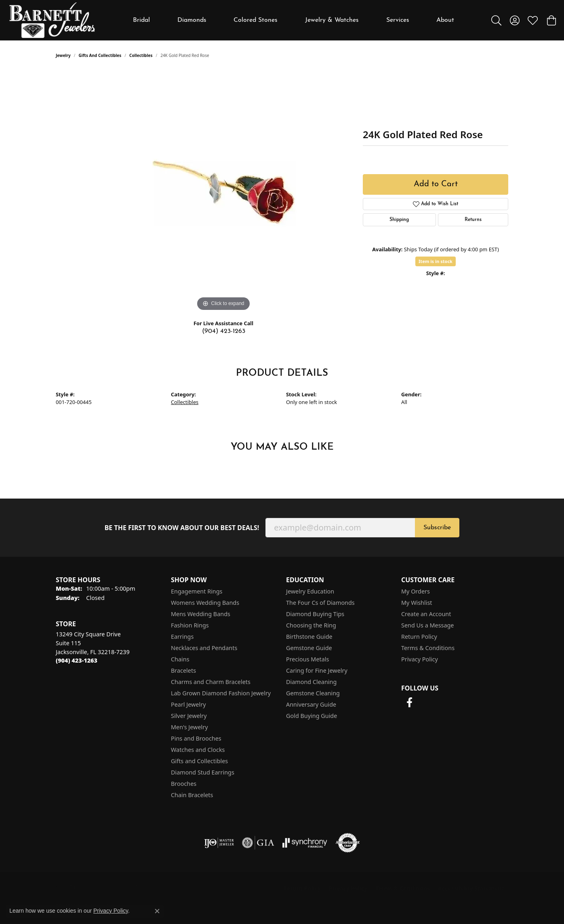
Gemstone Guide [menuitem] (309, 648)
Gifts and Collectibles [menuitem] (199, 761)
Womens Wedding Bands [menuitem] (205, 603)
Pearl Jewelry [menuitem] (188, 704)
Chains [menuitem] (180, 659)
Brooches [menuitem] (184, 784)
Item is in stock (436, 261)
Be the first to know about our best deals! (182, 528)
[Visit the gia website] (258, 843)
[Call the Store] (77, 660)
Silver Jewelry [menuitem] (189, 716)
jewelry (63, 55)
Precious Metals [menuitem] (307, 659)
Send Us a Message (427, 625)
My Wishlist (417, 603)
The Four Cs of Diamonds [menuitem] (320, 603)
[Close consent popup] (157, 911)
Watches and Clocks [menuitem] (198, 750)
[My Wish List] (533, 20)
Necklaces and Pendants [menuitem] (204, 648)
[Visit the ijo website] (219, 843)
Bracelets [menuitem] (183, 670)
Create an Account (426, 614)
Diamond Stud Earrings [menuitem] (203, 772)
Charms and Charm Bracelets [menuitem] (211, 682)
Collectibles (141, 55)
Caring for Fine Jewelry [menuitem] (317, 670)
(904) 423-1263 (224, 331)
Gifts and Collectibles (100, 55)
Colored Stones (256, 20)
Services (398, 20)
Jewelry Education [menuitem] (310, 591)
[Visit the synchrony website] (305, 843)
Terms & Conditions (428, 648)
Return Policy (419, 637)
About (445, 20)
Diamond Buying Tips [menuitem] (315, 614)
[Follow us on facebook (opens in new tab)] (409, 703)
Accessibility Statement (471, 888)
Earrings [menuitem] (182, 637)
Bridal (141, 20)
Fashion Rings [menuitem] (190, 625)
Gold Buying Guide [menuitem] (311, 716)
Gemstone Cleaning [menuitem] (313, 693)
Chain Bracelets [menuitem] (192, 795)
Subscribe (437, 528)
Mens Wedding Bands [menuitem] (201, 614)
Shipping (399, 220)
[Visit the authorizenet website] (348, 843)
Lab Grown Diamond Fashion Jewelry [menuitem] (221, 693)
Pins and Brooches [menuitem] (196, 738)
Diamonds (192, 20)
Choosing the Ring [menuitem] (311, 625)
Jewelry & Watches (332, 20)
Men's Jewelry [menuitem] (189, 727)
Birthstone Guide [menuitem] (309, 637)
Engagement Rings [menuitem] (197, 591)
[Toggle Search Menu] (496, 20)
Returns (473, 220)
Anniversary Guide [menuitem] (311, 704)
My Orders (416, 591)
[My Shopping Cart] (551, 20)
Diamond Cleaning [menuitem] (311, 682)
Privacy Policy (420, 659)
